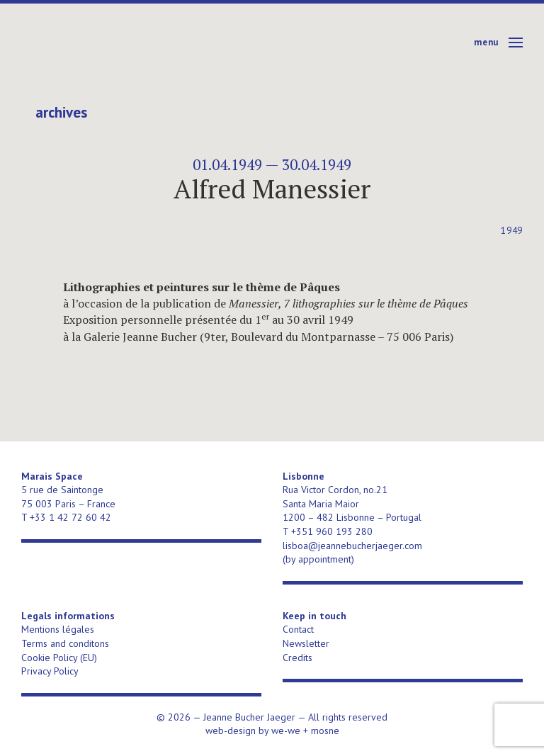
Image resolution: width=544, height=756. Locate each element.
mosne (325, 730)
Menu (486, 42)
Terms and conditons (65, 643)
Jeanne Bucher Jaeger (130, 43)
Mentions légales (58, 629)
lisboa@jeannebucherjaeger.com (352, 546)
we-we (286, 730)
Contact (298, 629)
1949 (512, 231)
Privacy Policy (50, 671)
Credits (297, 658)
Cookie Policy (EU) (59, 658)
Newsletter (306, 643)
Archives (61, 113)
